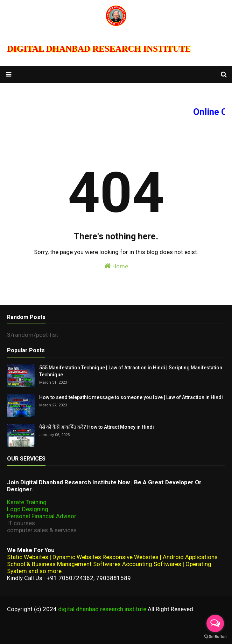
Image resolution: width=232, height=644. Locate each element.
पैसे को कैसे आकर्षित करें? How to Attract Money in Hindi (97, 427)
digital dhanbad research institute (102, 609)
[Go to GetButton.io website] (215, 637)
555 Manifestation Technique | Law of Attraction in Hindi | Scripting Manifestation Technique (131, 371)
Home (116, 266)
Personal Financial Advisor (42, 516)
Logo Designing (28, 509)
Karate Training (27, 502)
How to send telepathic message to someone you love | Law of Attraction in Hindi (131, 397)
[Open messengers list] (215, 623)
